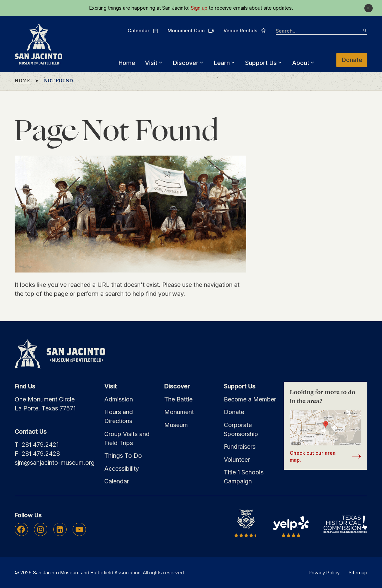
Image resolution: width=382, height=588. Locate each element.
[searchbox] (322, 31)
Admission (119, 399)
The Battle (178, 399)
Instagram (40, 529)
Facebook (21, 529)
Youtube (79, 529)
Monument (179, 412)
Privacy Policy (324, 573)
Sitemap (358, 573)
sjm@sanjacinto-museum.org (55, 463)
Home (127, 63)
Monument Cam (191, 30)
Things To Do (123, 456)
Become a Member (250, 399)
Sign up (199, 8)
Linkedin (60, 529)
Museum (176, 425)
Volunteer (237, 460)
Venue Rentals (245, 30)
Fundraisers (240, 447)
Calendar (143, 31)
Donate (352, 60)
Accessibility (122, 469)
